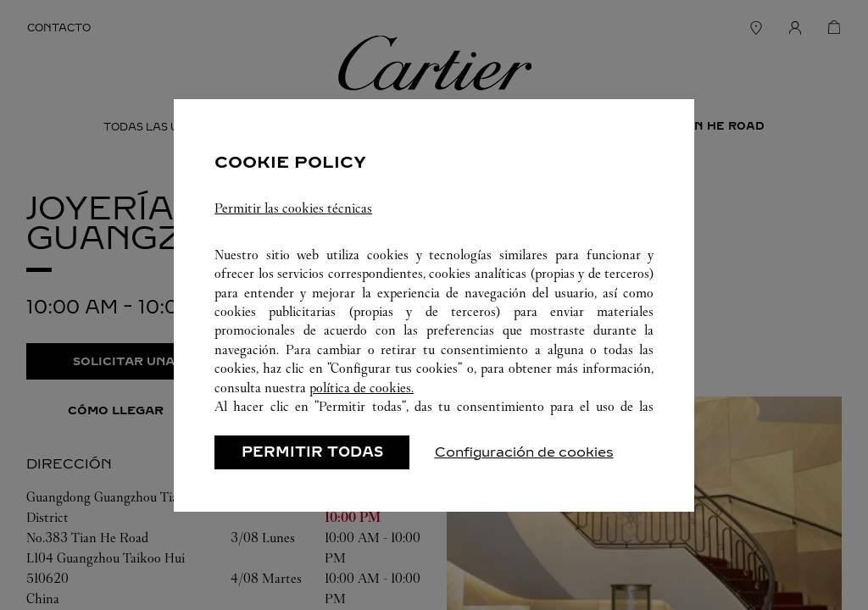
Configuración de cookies (524, 452)
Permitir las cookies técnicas (293, 208)
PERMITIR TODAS (312, 452)
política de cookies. (362, 388)
